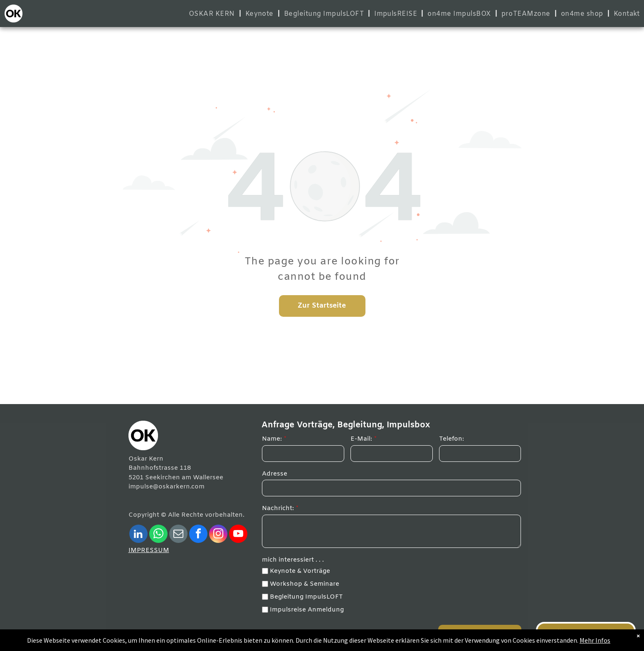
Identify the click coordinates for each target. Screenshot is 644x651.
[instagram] (218, 535)
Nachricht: (278, 508)
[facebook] (198, 535)
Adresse (275, 474)
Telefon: (452, 439)
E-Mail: (361, 439)
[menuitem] (213, 14)
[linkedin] (138, 535)
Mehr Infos (582, 640)
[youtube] (238, 535)
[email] (178, 535)
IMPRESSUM (149, 550)
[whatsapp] (158, 535)
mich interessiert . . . (293, 560)
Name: (272, 439)
